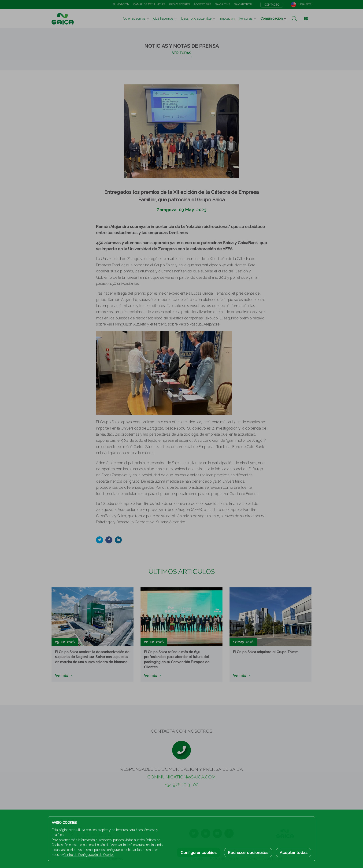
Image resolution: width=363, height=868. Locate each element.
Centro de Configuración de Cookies (89, 855)
